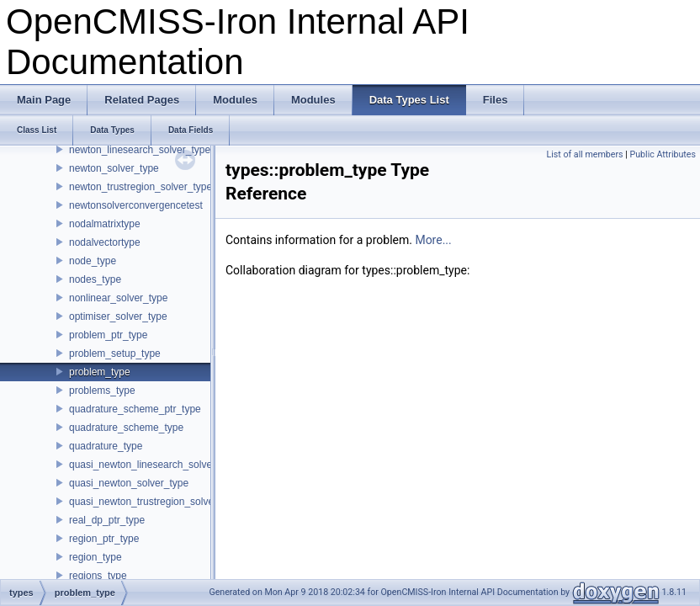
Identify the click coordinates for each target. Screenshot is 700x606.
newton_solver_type (114, 168)
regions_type (98, 576)
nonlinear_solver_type (118, 298)
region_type (95, 557)
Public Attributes (663, 154)
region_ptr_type (104, 539)
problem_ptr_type (108, 335)
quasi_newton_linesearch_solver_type (154, 465)
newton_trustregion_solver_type (141, 187)
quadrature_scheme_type (126, 428)
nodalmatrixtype (105, 224)
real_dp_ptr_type (107, 520)
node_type (93, 261)
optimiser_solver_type (118, 316)
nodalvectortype (105, 242)
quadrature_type (106, 446)
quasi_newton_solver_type (129, 483)
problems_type (102, 391)
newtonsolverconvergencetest (136, 205)
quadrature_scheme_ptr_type (135, 409)
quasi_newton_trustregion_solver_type (155, 502)
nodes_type (95, 279)
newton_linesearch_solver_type (140, 150)
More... (433, 240)
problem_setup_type (115, 353)
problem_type (100, 372)
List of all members (584, 154)
